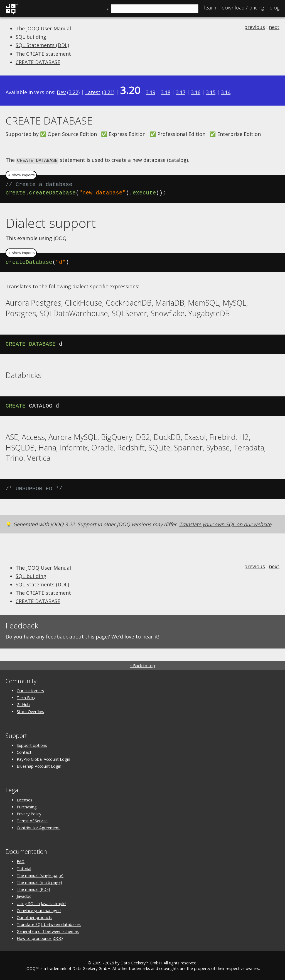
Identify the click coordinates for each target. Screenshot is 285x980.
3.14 (226, 92)
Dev (61, 92)
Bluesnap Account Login (39, 766)
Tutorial (24, 868)
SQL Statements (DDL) (42, 45)
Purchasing (27, 806)
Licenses (24, 799)
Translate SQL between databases (49, 924)
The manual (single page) (40, 875)
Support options (32, 745)
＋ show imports (21, 175)
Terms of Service (32, 821)
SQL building (31, 37)
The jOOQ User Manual (43, 28)
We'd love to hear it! (135, 636)
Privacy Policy (29, 813)
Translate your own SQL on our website (225, 524)
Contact (24, 752)
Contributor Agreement (38, 827)
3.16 (196, 92)
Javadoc (24, 896)
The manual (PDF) (33, 889)
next (274, 27)
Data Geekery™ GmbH (141, 962)
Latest (93, 92)
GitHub (23, 704)
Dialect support (51, 222)
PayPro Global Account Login (43, 759)
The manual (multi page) (39, 882)
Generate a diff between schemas (48, 931)
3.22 (73, 92)
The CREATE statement (43, 54)
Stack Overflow (30, 711)
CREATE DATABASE (38, 62)
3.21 (108, 92)
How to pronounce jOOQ (40, 938)
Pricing (243, 8)
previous (255, 27)
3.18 (166, 92)
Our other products (35, 917)
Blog (274, 8)
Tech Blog (26, 697)
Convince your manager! (39, 910)
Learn (210, 8)
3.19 (151, 92)
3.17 (181, 92)
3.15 (211, 92)
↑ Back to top (142, 665)
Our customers (30, 690)
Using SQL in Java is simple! (41, 903)
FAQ (21, 861)
